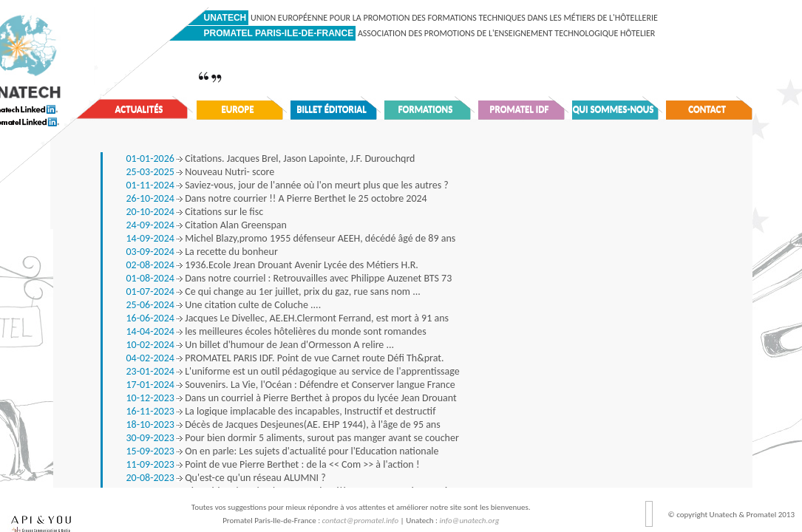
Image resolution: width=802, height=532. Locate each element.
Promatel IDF (520, 109)
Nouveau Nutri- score (201, 172)
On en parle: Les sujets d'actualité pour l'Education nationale (283, 451)
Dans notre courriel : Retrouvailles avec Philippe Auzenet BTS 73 (289, 278)
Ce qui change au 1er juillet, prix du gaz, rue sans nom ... (273, 291)
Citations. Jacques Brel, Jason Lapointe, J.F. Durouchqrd (271, 158)
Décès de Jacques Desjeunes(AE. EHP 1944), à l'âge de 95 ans (283, 424)
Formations (426, 109)
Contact (707, 109)
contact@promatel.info (361, 521)
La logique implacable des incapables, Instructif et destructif (281, 411)
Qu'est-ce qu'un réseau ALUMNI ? (226, 478)
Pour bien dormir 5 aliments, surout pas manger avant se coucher (293, 438)
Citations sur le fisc (195, 212)
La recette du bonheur (202, 252)
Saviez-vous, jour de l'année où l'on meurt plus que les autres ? (288, 185)
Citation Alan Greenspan (207, 225)
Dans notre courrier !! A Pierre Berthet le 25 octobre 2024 (277, 198)
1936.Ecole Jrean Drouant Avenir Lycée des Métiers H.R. (272, 265)
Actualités (139, 109)
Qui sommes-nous (614, 109)
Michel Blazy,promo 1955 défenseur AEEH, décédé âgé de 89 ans (291, 238)
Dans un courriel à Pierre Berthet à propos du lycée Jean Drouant (292, 398)
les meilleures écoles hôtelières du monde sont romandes (276, 331)
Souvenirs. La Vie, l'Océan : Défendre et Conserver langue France (291, 385)
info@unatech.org (470, 521)
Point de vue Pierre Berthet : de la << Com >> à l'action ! (273, 464)
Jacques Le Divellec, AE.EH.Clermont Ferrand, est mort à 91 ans (288, 318)
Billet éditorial (332, 109)
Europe (237, 109)
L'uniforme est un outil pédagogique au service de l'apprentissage (293, 371)
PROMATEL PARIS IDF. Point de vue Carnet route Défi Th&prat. (285, 358)
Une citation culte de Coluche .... (224, 305)
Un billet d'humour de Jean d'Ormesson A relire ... (261, 345)
